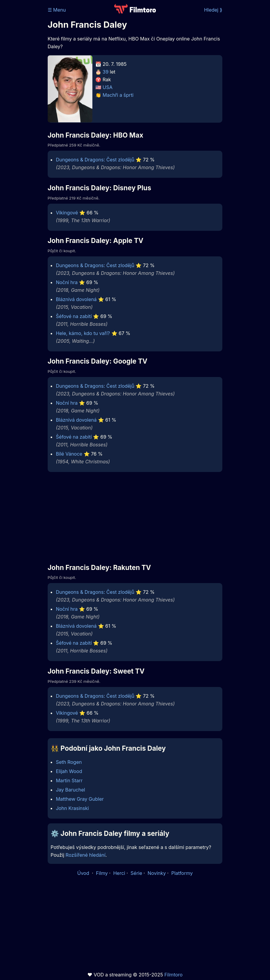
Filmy (102, 873)
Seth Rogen (69, 762)
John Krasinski (72, 808)
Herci (119, 873)
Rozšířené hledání (86, 855)
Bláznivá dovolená (76, 299)
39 (105, 72)
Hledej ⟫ (213, 10)
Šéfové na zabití (74, 316)
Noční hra (67, 282)
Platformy (182, 873)
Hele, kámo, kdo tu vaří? (83, 333)
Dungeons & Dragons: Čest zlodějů (95, 160)
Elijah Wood (69, 771)
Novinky (157, 873)
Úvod (84, 873)
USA (107, 87)
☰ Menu (57, 10)
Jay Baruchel (70, 790)
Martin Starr (69, 780)
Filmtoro (173, 975)
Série (136, 873)
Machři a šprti (118, 95)
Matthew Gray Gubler (80, 799)
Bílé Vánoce (69, 454)
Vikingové (67, 213)
